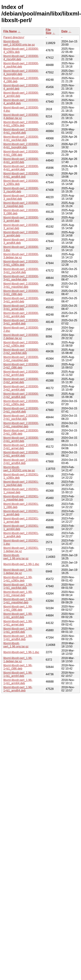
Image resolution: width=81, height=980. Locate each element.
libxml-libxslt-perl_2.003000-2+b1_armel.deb (21, 447)
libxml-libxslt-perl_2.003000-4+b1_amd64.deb (21, 175)
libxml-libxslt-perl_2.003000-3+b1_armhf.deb (21, 300)
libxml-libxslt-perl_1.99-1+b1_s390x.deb (18, 579)
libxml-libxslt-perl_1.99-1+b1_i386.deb (18, 608)
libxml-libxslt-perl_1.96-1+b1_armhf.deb (18, 674)
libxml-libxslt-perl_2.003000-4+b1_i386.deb (21, 153)
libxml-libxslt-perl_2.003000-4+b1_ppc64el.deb (21, 138)
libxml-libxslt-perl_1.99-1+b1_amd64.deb (18, 638)
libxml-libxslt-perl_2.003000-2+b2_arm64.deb (21, 388)
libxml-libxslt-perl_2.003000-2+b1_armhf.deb (21, 439)
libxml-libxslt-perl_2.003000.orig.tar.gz (19, 43)
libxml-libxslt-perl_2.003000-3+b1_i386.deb (21, 293)
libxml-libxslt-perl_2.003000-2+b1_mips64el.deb (21, 425)
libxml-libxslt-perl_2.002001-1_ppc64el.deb (21, 483)
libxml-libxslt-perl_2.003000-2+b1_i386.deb (21, 432)
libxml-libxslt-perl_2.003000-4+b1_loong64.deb (21, 146)
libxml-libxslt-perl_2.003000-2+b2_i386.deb (21, 366)
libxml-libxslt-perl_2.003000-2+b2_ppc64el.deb (21, 351)
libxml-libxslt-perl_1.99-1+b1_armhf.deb (18, 615)
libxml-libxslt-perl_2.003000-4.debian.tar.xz (21, 116)
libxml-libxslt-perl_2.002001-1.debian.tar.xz (21, 550)
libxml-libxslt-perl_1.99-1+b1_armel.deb (18, 623)
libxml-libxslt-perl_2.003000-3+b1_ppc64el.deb (21, 278)
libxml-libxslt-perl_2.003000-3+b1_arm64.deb (21, 315)
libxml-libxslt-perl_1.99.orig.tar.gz (16, 557)
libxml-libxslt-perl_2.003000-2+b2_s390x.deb (21, 344)
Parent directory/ (14, 37)
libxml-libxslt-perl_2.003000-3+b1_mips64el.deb (21, 285)
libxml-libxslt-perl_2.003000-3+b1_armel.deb (21, 307)
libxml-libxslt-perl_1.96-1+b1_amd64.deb (18, 689)
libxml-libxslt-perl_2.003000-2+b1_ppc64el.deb (21, 417)
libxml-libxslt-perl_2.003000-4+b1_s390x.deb (21, 124)
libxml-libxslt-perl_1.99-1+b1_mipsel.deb (18, 594)
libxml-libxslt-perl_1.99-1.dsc (21, 564)
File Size (49, 31)
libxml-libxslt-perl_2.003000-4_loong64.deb (21, 72)
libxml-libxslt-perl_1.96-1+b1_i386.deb (18, 667)
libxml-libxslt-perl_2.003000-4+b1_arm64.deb (21, 168)
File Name (10, 31)
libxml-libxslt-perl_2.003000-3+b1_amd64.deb (21, 322)
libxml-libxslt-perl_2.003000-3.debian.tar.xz (21, 256)
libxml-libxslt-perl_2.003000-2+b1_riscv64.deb (21, 410)
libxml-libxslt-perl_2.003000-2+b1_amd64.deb (21, 461)
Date (65, 31)
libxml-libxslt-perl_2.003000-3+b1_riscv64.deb (21, 271)
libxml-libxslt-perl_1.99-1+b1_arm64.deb (18, 630)
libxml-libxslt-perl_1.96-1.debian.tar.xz (18, 660)
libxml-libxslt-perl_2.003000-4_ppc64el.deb (21, 65)
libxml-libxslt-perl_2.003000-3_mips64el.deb (21, 205)
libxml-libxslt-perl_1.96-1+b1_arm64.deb (18, 682)
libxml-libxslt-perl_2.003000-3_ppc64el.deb (21, 197)
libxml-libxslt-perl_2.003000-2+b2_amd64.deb (21, 395)
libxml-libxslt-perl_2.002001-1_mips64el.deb (21, 498)
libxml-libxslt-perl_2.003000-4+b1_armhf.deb (21, 160)
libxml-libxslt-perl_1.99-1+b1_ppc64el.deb (18, 586)
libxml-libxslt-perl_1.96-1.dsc (21, 652)
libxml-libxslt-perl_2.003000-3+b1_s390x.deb (21, 263)
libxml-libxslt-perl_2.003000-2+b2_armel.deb (21, 381)
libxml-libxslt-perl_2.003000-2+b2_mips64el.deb (21, 359)
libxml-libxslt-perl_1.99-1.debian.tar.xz (18, 571)
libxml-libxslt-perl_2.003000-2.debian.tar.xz (21, 337)
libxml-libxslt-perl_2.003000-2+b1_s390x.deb (21, 403)
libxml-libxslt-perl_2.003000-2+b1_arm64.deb (21, 454)
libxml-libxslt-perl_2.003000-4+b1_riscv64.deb (21, 131)
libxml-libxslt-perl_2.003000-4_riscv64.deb (21, 58)
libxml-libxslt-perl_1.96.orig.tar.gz (16, 645)
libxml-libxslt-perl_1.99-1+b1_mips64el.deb (18, 601)
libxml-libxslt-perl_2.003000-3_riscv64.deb (21, 190)
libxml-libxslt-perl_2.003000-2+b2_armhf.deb (21, 373)
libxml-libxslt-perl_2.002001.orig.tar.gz (19, 469)
